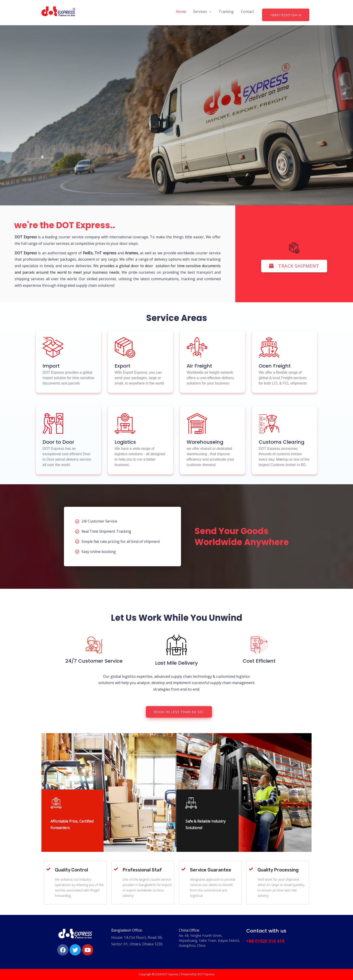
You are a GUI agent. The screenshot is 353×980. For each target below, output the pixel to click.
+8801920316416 (286, 15)
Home (181, 11)
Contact (247, 11)
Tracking (226, 11)
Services (200, 11)
